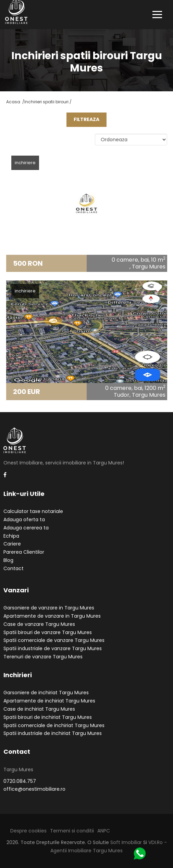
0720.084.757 (20, 781)
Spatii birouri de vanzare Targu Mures (48, 632)
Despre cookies (28, 831)
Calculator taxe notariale (33, 511)
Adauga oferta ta (24, 520)
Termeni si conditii (72, 831)
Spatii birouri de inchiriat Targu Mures (48, 717)
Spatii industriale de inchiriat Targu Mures (53, 733)
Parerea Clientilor (24, 552)
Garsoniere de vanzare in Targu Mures (49, 608)
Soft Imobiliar (126, 842)
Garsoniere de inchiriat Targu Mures (46, 693)
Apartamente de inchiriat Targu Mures (49, 701)
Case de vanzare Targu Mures (39, 624)
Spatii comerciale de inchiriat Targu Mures (54, 725)
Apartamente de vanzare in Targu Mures (52, 616)
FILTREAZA (86, 119)
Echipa (11, 536)
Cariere (12, 544)
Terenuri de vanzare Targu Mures (43, 657)
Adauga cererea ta (26, 528)
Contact (14, 568)
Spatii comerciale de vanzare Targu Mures (54, 640)
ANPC (104, 831)
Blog (8, 560)
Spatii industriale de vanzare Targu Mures (53, 648)
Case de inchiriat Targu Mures (39, 709)
